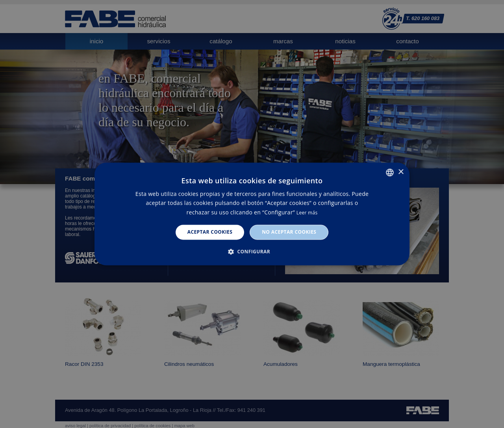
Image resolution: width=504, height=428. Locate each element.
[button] (252, 252)
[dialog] (252, 214)
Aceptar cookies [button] (210, 232)
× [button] (401, 172)
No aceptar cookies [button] (289, 232)
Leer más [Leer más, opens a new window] (307, 213)
